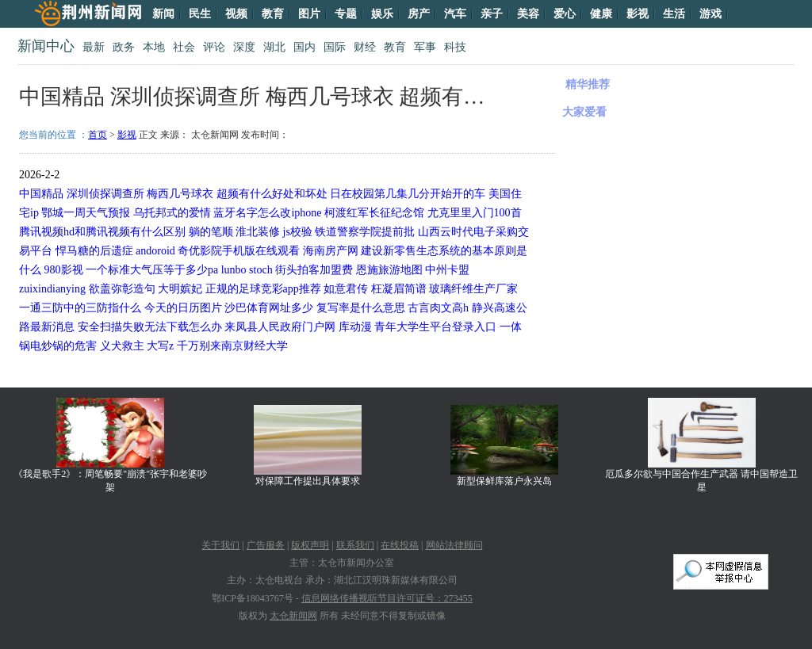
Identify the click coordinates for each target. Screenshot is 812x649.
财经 (365, 47)
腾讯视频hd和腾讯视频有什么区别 (102, 232)
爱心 (565, 14)
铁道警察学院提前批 (365, 232)
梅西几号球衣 (180, 194)
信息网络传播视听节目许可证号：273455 (387, 598)
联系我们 (355, 545)
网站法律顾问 (454, 545)
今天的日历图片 (183, 308)
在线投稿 (400, 545)
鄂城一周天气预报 (86, 213)
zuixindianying (52, 289)
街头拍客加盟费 (314, 270)
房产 (419, 14)
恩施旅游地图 (389, 270)
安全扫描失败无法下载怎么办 (150, 327)
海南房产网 (331, 251)
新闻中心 (46, 46)
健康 (601, 14)
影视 (638, 14)
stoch (261, 270)
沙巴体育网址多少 (269, 308)
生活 (674, 14)
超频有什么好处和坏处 (272, 194)
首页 (98, 135)
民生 (200, 14)
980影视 (64, 270)
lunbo (234, 270)
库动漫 (355, 327)
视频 (236, 14)
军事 (425, 47)
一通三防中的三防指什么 (80, 308)
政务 (124, 47)
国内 (304, 47)
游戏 (710, 14)
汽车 (455, 14)
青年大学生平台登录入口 (435, 327)
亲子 (492, 14)
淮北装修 (258, 232)
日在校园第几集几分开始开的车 (408, 194)
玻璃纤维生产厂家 (473, 289)
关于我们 (220, 545)
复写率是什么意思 (361, 308)
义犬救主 (122, 346)
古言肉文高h (438, 308)
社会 (184, 47)
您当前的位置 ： (54, 135)
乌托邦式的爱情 (172, 213)
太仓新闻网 (293, 616)
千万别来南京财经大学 (232, 346)
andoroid (155, 251)
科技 (455, 47)
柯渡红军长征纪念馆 (374, 213)
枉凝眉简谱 (399, 289)
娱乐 (382, 14)
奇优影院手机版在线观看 (239, 251)
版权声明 (310, 545)
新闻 (163, 14)
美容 (528, 14)
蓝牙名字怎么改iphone (267, 213)
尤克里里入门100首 (475, 213)
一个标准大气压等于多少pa (152, 270)
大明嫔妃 (180, 289)
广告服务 (266, 545)
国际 (335, 47)
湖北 (274, 47)
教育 (273, 14)
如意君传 (346, 289)
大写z (160, 346)
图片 (309, 14)
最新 (94, 47)
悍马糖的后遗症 (94, 251)
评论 (214, 47)
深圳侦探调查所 (105, 194)
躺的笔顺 (211, 232)
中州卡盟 (447, 270)
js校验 (298, 232)
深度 (244, 47)
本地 (154, 47)
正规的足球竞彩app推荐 (263, 289)
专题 (346, 14)
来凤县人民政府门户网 (280, 327)
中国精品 (41, 194)
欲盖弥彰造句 (122, 289)
